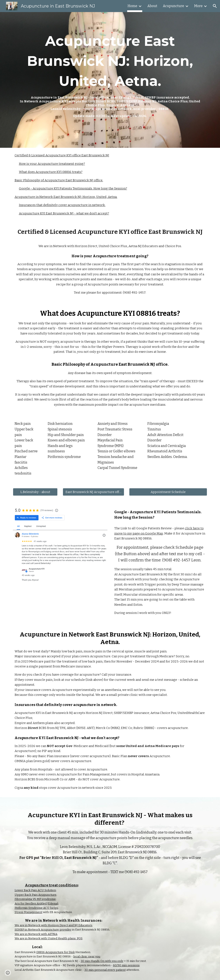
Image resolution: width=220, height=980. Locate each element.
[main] (110, 74)
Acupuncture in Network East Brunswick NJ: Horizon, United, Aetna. (66, 197)
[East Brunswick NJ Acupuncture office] (93, 492)
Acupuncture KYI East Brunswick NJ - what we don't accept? (64, 213)
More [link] (198, 6)
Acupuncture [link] (173, 6)
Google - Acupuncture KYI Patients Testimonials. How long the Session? (73, 188)
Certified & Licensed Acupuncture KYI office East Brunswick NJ (62, 155)
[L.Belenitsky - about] (35, 492)
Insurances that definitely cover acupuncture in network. (62, 205)
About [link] (152, 6)
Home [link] (132, 6)
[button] (215, 6)
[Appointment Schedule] (168, 492)
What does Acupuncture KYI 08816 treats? (51, 172)
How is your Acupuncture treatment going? (52, 164)
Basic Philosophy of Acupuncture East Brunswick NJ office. (59, 180)
